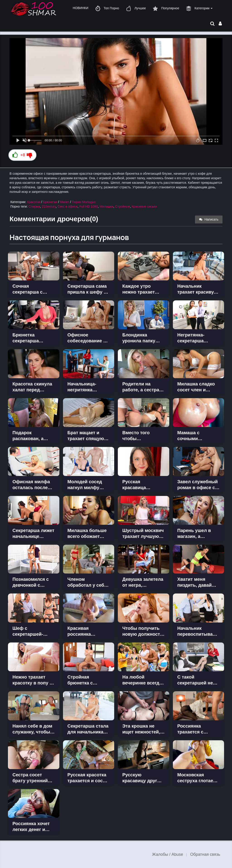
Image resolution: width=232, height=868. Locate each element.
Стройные (123, 206)
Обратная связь (205, 854)
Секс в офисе (68, 206)
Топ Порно (107, 8)
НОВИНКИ (81, 8)
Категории (199, 8)
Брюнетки (50, 202)
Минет (64, 202)
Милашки (107, 206)
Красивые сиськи (144, 206)
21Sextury (49, 206)
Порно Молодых (84, 202)
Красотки (34, 202)
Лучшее (136, 8)
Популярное (166, 8)
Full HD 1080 (89, 206)
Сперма (34, 206)
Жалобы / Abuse (168, 854)
